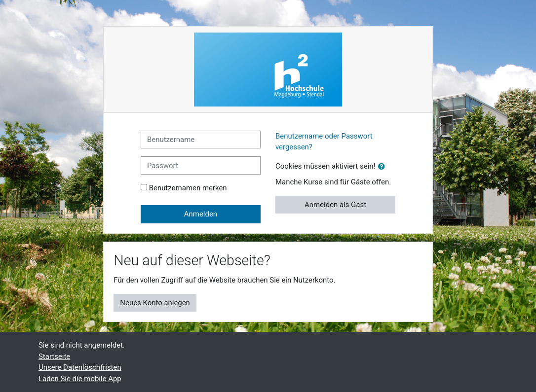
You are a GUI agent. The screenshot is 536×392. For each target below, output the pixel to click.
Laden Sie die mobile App (80, 379)
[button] (383, 167)
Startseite (54, 356)
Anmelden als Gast (335, 205)
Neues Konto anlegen (155, 303)
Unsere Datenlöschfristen (80, 367)
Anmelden (201, 214)
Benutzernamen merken (188, 188)
